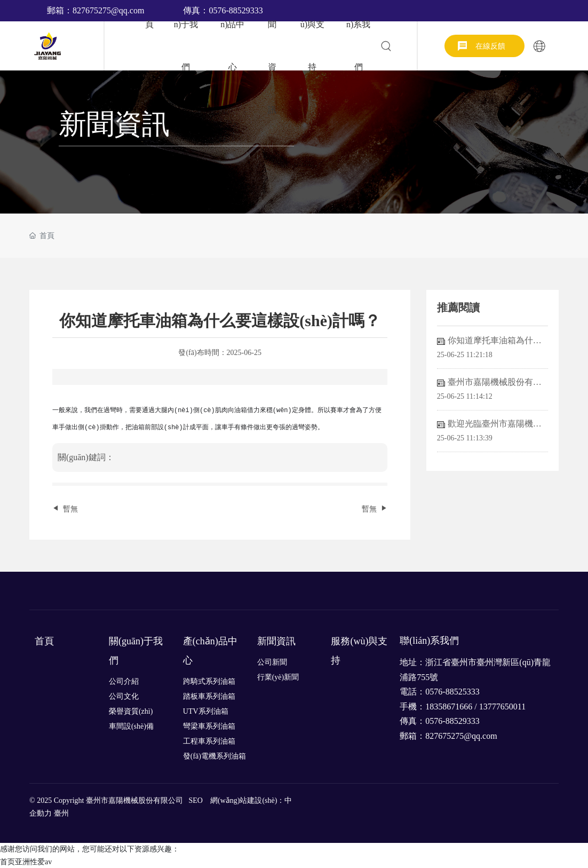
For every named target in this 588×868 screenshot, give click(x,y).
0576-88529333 (452, 721)
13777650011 (503, 707)
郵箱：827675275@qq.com (96, 10)
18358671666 (449, 707)
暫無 (70, 509)
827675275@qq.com (461, 736)
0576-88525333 (452, 692)
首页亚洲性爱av (26, 862)
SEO (196, 800)
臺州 (61, 813)
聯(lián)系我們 (429, 641)
